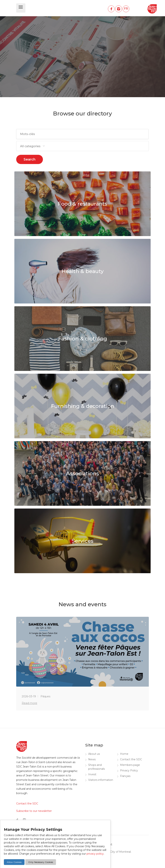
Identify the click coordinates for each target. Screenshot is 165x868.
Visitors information (101, 780)
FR (126, 9)
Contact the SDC (131, 759)
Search (30, 159)
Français (125, 776)
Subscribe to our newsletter (34, 811)
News (92, 759)
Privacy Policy (129, 770)
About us (94, 754)
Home (124, 754)
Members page (130, 765)
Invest (92, 774)
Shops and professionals (96, 767)
